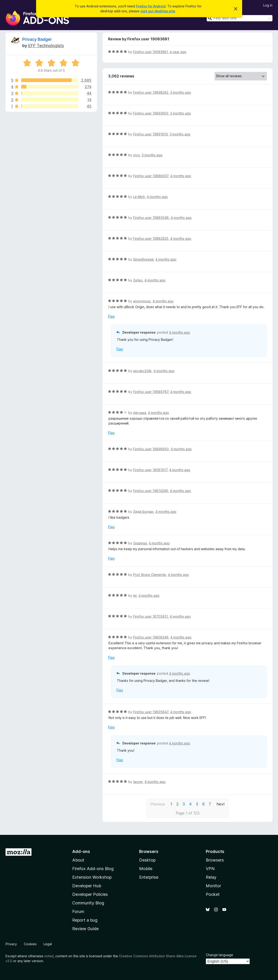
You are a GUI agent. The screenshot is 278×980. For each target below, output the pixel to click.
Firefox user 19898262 (151, 92)
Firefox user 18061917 (150, 470)
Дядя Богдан (143, 512)
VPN (210, 869)
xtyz (136, 155)
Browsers (215, 860)
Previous (158, 804)
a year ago (178, 52)
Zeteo (138, 280)
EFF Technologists (46, 46)
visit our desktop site (158, 11)
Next (221, 804)
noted (49, 956)
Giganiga (140, 543)
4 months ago (181, 176)
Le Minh (139, 197)
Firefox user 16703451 (150, 616)
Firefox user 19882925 (151, 238)
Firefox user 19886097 (151, 176)
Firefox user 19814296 (151, 491)
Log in (268, 5)
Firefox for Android (151, 6)
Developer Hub (87, 886)
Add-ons (81, 851)
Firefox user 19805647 (151, 712)
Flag (111, 316)
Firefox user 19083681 (150, 52)
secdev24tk (142, 371)
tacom (138, 782)
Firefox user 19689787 (151, 392)
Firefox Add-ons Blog (93, 869)
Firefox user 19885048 (151, 218)
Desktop (147, 860)
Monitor (213, 886)
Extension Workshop (92, 877)
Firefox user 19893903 (151, 113)
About (78, 860)
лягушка (140, 413)
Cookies (30, 944)
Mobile (146, 869)
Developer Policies (90, 894)
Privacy (11, 944)
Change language (219, 955)
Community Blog (88, 903)
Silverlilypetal (143, 259)
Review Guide (85, 929)
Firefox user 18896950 (151, 449)
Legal (48, 944)
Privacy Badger (37, 39)
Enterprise (149, 877)
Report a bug (85, 920)
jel (135, 595)
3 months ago (181, 92)
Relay (211, 877)
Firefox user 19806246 (151, 637)
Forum (78, 911)
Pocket (213, 894)
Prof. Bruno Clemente (150, 575)
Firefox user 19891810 (150, 134)
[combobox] (240, 18)
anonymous (142, 301)
